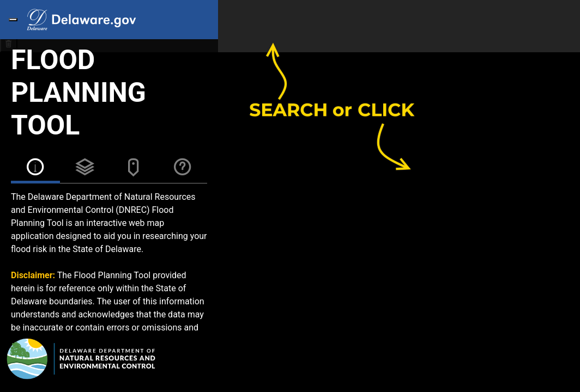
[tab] (35, 169)
